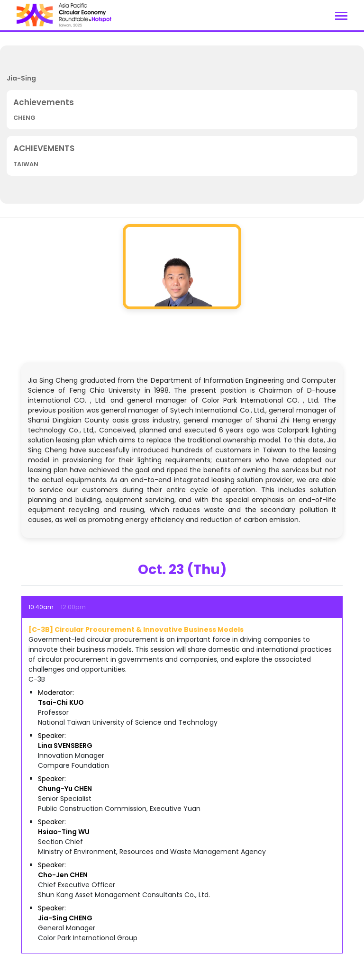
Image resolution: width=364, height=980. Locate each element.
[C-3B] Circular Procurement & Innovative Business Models (136, 629)
